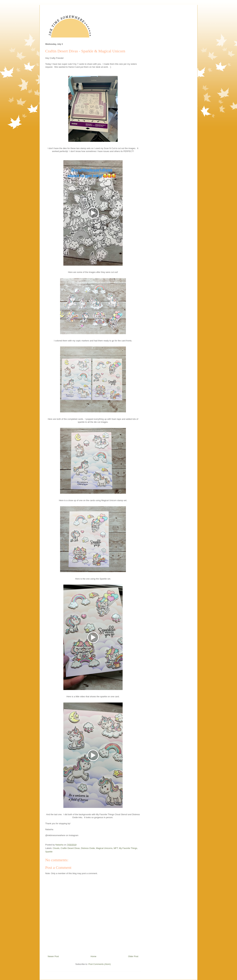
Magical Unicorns (104, 848)
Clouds (56, 848)
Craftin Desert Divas (70, 848)
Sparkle (49, 852)
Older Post (133, 956)
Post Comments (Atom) (99, 964)
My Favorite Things (128, 848)
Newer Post (53, 956)
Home (94, 956)
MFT (116, 848)
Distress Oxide (88, 848)
